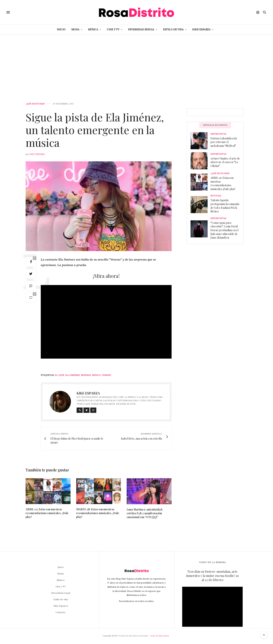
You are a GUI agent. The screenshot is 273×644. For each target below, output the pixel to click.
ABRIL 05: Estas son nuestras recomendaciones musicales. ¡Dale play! (47, 513)
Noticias (216, 196)
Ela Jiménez (73, 375)
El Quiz (60, 375)
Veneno (106, 375)
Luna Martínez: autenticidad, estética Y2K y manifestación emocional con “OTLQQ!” (145, 513)
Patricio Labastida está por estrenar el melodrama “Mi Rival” (224, 142)
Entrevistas (218, 134)
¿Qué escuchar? (35, 104)
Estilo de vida (173, 29)
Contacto (61, 612)
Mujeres (86, 375)
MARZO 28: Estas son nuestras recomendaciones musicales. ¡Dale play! (98, 513)
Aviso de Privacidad (160, 636)
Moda (75, 29)
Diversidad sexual (141, 29)
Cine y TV (113, 29)
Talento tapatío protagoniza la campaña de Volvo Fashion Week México (225, 206)
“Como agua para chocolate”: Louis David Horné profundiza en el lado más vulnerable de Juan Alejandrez (224, 230)
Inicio (61, 29)
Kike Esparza (201, 29)
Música (93, 29)
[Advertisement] (136, 63)
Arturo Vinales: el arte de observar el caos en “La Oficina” (225, 162)
